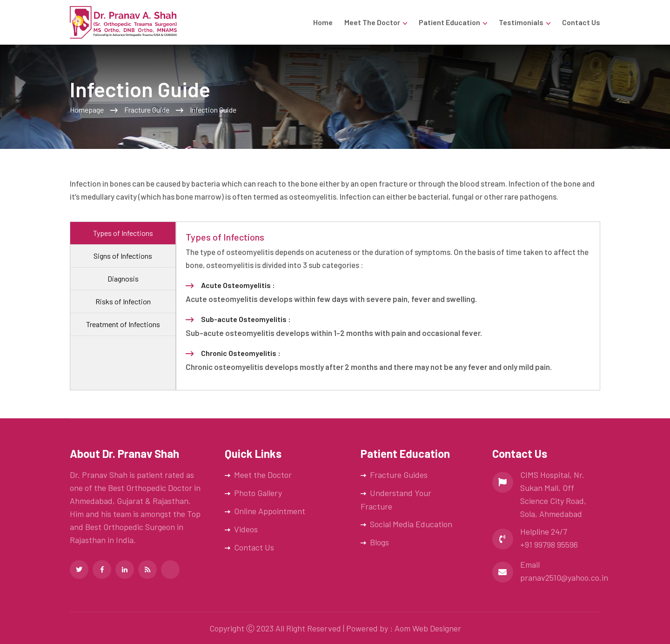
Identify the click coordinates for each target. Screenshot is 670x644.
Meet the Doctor (372, 22)
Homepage (87, 110)
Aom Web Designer (428, 628)
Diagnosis (123, 278)
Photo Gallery (258, 493)
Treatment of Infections (123, 324)
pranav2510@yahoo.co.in (564, 577)
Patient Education (449, 22)
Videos (246, 529)
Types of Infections (123, 233)
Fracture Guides (399, 475)
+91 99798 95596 (549, 544)
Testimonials (521, 22)
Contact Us (581, 22)
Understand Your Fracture (396, 500)
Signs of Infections (123, 256)
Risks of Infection (123, 301)
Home (323, 22)
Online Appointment (270, 511)
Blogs (379, 542)
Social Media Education (411, 524)
